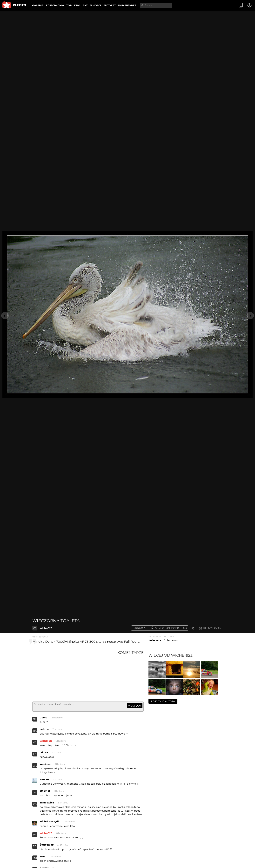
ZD (35, 806)
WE (35, 767)
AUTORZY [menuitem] (110, 5)
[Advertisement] (75, 675)
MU (35, 859)
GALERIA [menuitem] (38, 5)
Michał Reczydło (50, 823)
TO (35, 848)
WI (35, 628)
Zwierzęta (155, 640)
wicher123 (46, 628)
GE (35, 721)
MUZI (43, 858)
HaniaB (44, 781)
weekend (45, 765)
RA (35, 732)
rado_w (44, 731)
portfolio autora (163, 701)
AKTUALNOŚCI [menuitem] (92, 5)
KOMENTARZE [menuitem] (127, 5)
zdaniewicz (47, 804)
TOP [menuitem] (69, 5)
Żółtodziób (47, 846)
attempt (45, 792)
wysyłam (134, 706)
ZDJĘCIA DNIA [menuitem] (55, 5)
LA (35, 755)
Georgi (44, 719)
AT (35, 794)
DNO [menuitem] (77, 5)
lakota (44, 754)
